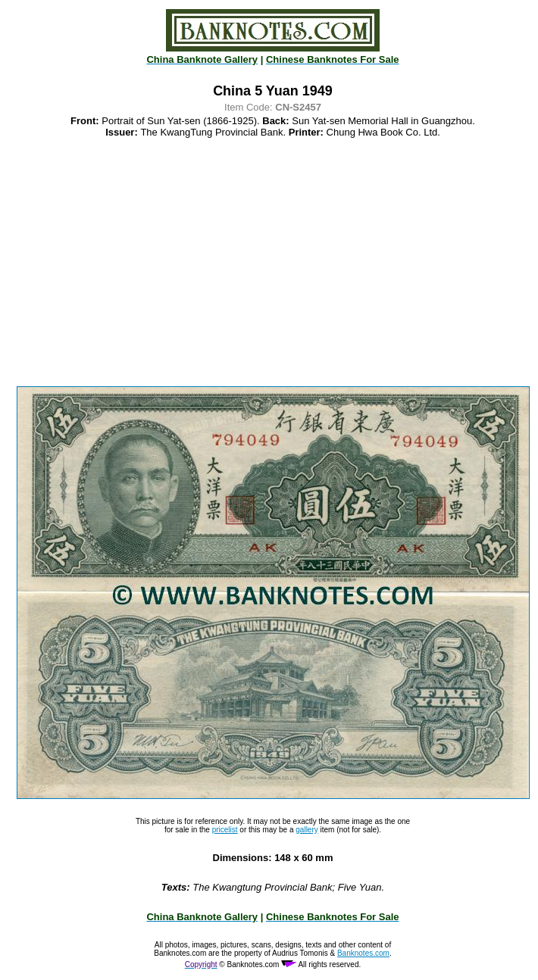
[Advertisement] (273, 262)
